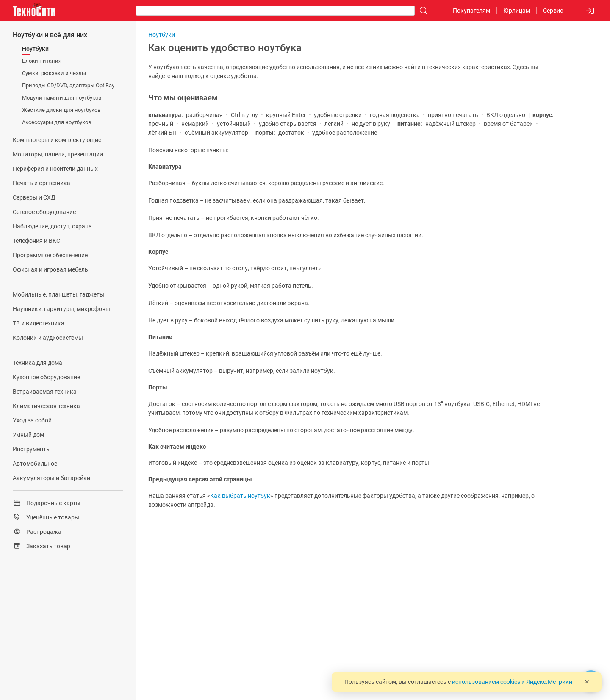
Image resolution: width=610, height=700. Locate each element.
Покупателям (471, 11)
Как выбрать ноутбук (240, 496)
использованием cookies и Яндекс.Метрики (512, 682)
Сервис (553, 11)
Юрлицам (517, 11)
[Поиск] (421, 11)
